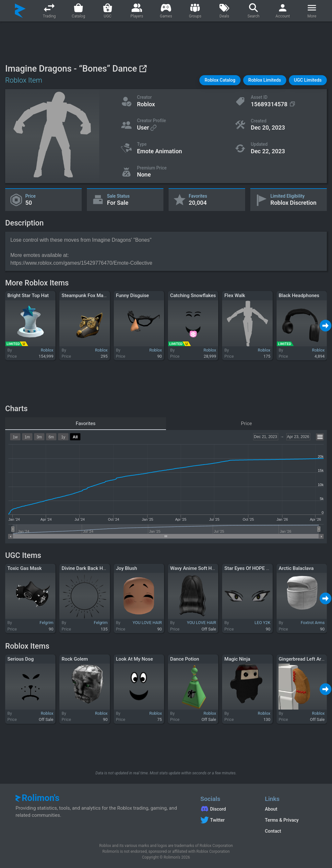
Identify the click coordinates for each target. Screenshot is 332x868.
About (271, 809)
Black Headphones (299, 295)
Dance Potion (185, 659)
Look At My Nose (134, 659)
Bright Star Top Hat (28, 295)
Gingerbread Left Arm (302, 659)
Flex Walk (235, 295)
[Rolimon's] (20, 11)
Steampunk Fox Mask (85, 295)
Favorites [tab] (85, 423)
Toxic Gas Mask (25, 568)
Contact (273, 831)
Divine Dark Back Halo (86, 568)
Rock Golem (75, 659)
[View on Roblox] (143, 69)
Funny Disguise (132, 295)
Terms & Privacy (282, 820)
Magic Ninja (237, 659)
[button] (220, 80)
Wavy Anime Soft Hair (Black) (202, 568)
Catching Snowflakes (193, 295)
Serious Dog (21, 659)
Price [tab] (246, 423)
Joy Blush (126, 568)
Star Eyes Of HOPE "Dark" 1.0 (256, 568)
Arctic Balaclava (296, 568)
